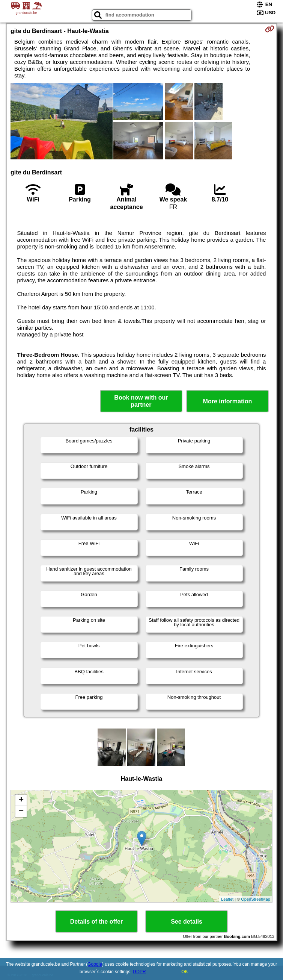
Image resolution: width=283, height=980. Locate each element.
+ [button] (21, 800)
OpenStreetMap (256, 899)
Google (95, 964)
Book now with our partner (141, 401)
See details (187, 922)
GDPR (139, 972)
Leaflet (227, 899)
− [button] (21, 812)
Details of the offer (96, 922)
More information (228, 401)
